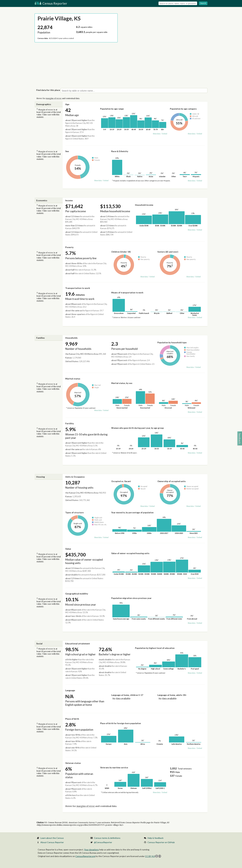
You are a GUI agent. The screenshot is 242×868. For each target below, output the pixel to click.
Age (67, 104)
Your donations (91, 850)
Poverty (69, 247)
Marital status (73, 379)
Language (70, 690)
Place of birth (72, 719)
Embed (165, 134)
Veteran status (73, 763)
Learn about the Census (52, 838)
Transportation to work (78, 288)
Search (203, 3)
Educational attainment (78, 644)
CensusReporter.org (85, 856)
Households (71, 338)
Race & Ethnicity (120, 151)
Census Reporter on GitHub (161, 842)
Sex (67, 151)
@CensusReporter (103, 842)
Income (69, 200)
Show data (157, 134)
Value (68, 549)
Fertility (70, 423)
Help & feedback (155, 838)
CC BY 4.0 (153, 856)
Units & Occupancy (75, 477)
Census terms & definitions (107, 838)
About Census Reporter (52, 842)
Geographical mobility (77, 594)
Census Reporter (51, 3)
